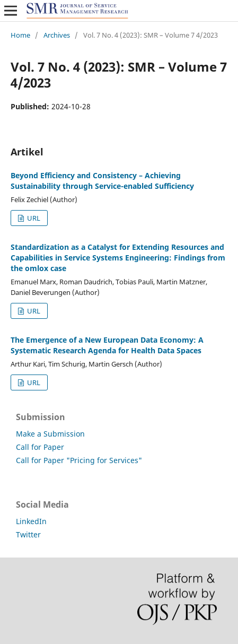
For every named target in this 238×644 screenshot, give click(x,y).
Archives (57, 35)
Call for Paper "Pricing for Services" (79, 460)
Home (20, 35)
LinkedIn (31, 521)
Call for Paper (40, 447)
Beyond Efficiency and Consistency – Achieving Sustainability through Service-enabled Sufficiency (102, 181)
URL (33, 218)
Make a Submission (50, 434)
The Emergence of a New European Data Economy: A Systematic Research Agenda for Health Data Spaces (107, 345)
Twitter (28, 534)
